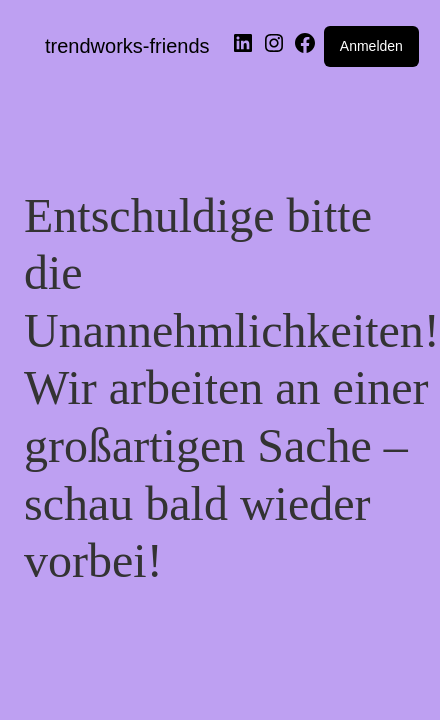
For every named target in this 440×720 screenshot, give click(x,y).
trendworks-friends (127, 46)
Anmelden (371, 46)
